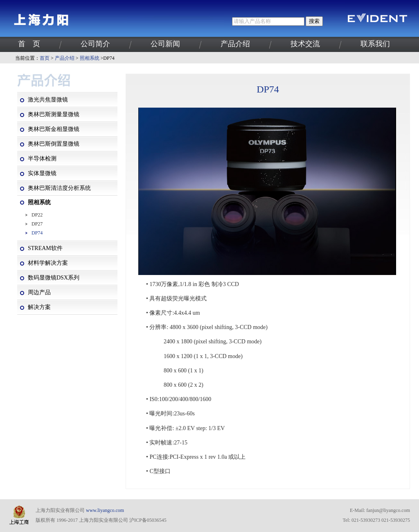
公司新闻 (165, 44)
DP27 (37, 224)
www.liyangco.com (105, 510)
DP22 (37, 215)
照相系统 (90, 58)
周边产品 (39, 292)
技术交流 (305, 44)
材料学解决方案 (48, 263)
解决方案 (39, 307)
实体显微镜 (42, 173)
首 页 (29, 44)
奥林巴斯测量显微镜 (54, 114)
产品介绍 (235, 44)
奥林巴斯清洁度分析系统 (59, 188)
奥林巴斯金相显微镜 (54, 129)
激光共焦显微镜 (48, 100)
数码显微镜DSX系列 (54, 278)
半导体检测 (42, 159)
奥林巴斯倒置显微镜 (54, 144)
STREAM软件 (45, 248)
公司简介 (95, 44)
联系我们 (375, 44)
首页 (45, 58)
